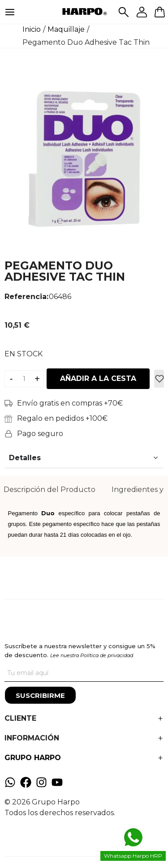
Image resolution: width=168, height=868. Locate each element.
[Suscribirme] (40, 695)
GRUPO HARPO (33, 758)
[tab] (50, 490)
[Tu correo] (84, 673)
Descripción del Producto (50, 490)
